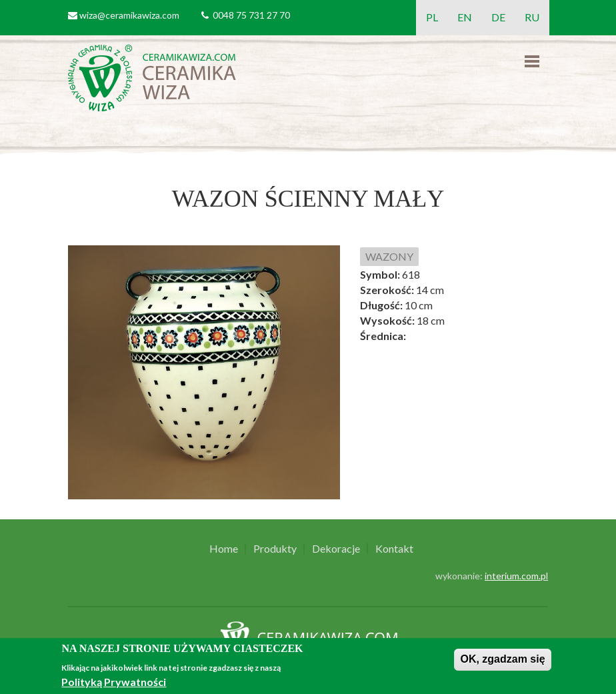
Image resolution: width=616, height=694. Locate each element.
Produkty (275, 549)
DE (498, 17)
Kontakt (394, 549)
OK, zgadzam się (502, 659)
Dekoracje (336, 549)
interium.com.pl (516, 576)
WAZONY (389, 256)
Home (224, 549)
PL (432, 17)
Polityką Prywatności (114, 682)
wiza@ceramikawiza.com (129, 15)
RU (532, 17)
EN (465, 17)
